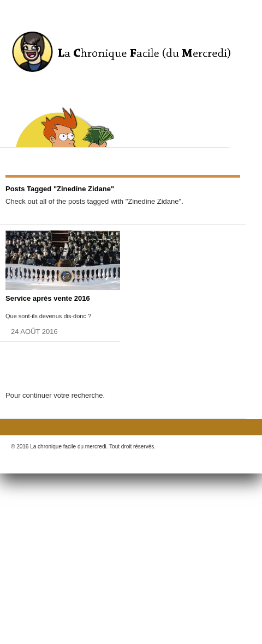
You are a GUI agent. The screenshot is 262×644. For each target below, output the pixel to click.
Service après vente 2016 (48, 298)
